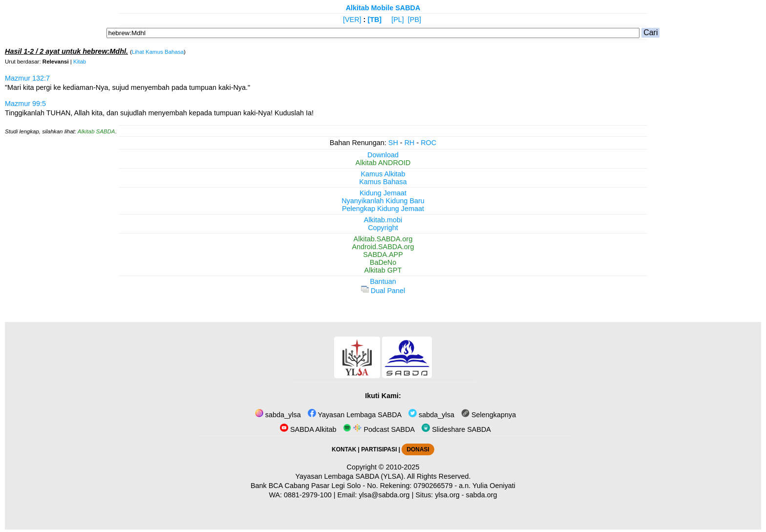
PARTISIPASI (379, 449)
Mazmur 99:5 (25, 104)
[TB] (374, 20)
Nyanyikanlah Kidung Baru (383, 201)
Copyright (383, 228)
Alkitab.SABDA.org (383, 239)
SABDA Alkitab (308, 429)
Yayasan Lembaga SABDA (355, 415)
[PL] (398, 20)
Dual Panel (383, 291)
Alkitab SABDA (96, 131)
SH (393, 143)
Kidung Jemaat (383, 193)
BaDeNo (383, 262)
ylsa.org (447, 495)
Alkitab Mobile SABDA (383, 8)
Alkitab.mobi (383, 220)
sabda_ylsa (278, 415)
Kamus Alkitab (383, 174)
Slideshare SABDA (456, 429)
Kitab (80, 62)
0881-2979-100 (308, 495)
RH (410, 143)
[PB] (415, 20)
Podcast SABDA (379, 429)
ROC (428, 143)
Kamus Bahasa (383, 182)
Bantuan (383, 281)
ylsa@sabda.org (384, 495)
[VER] (352, 20)
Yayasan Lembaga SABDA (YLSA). (351, 476)
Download (383, 155)
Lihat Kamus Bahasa (158, 52)
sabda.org (482, 495)
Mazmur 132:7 (27, 78)
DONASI (418, 449)
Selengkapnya (489, 415)
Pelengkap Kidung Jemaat (383, 209)
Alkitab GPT (383, 270)
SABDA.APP (383, 255)
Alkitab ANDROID (383, 163)
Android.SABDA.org (383, 247)
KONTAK (344, 449)
